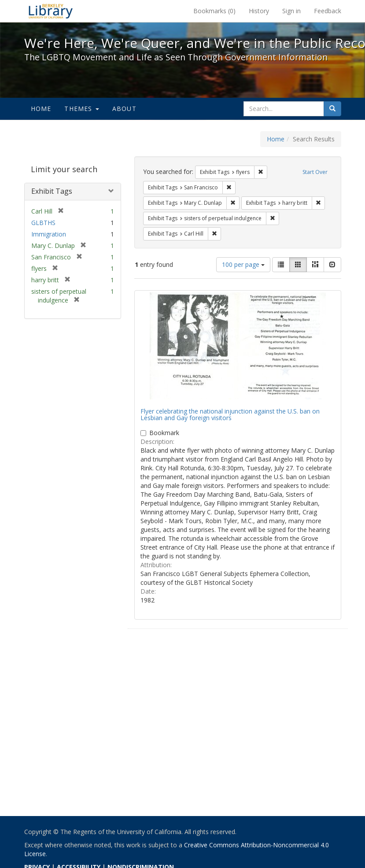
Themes (81, 109)
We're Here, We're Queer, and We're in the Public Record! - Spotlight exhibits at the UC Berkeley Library (51, 11)
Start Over (315, 172)
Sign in (291, 11)
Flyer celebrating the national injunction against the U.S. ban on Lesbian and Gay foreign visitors (230, 414)
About (124, 109)
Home (41, 109)
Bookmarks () (214, 11)
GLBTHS (43, 223)
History (259, 11)
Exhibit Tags (52, 191)
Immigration (49, 234)
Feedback (328, 11)
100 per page (243, 264)
